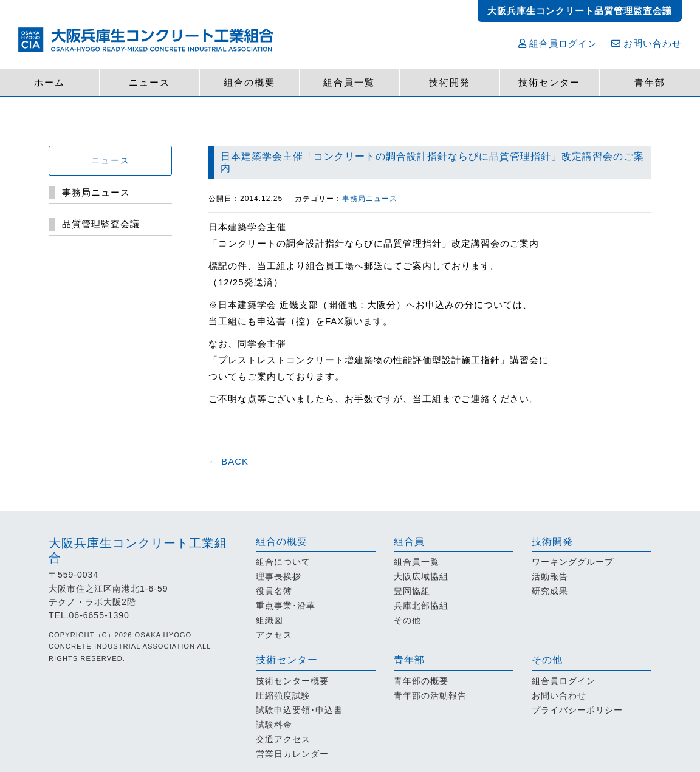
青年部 (650, 82)
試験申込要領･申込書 (299, 710)
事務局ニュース (370, 199)
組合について (283, 562)
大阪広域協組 (421, 576)
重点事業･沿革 (286, 606)
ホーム (50, 82)
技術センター (549, 82)
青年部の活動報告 (430, 695)
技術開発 (450, 82)
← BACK (228, 461)
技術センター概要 (292, 681)
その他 (407, 620)
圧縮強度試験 (283, 695)
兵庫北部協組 (421, 606)
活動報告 (550, 576)
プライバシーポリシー (577, 710)
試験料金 (274, 725)
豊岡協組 (412, 591)
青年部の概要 (421, 681)
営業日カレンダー (292, 754)
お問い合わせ (647, 43)
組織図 (269, 620)
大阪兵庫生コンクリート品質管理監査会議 (580, 11)
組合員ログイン (558, 43)
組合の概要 (249, 82)
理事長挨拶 (279, 576)
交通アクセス (283, 739)
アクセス (274, 635)
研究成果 (550, 591)
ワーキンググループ (573, 562)
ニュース (149, 82)
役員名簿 (274, 591)
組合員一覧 (349, 82)
